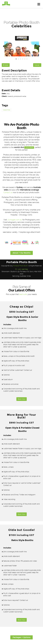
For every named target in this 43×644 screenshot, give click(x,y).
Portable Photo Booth (20, 266)
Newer (37, 65)
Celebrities (7, 110)
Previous (5, 46)
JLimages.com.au (15, 220)
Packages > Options (21, 637)
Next (38, 46)
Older (6, 65)
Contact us (8, 192)
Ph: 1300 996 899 (21, 269)
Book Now (22, 399)
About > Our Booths (22, 253)
